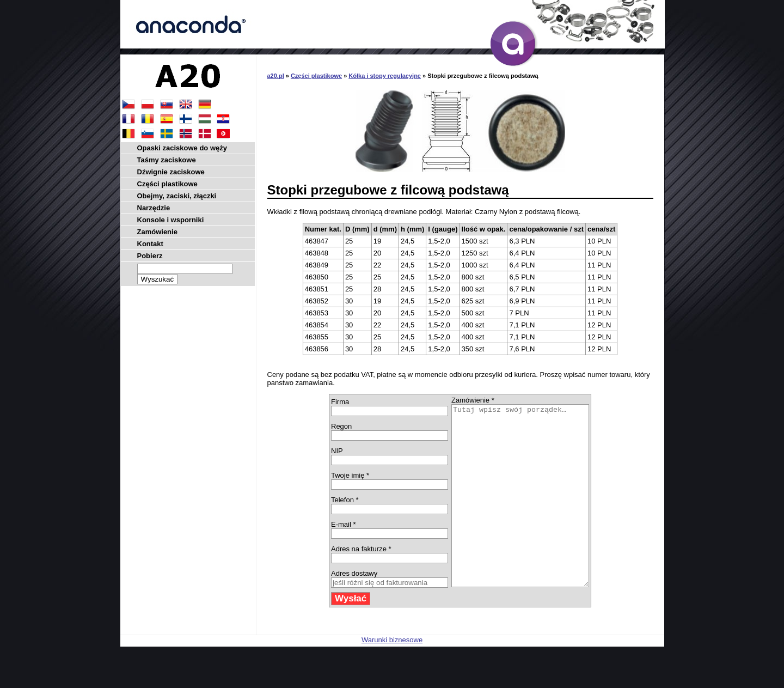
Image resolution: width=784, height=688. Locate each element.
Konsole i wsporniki (171, 220)
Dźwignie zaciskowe (171, 172)
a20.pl (276, 76)
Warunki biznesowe (392, 676)
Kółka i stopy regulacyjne (385, 76)
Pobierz (150, 256)
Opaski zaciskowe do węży (182, 148)
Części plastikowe (316, 76)
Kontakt (150, 244)
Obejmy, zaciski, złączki (177, 196)
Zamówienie (157, 232)
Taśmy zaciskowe (167, 160)
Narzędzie (154, 208)
